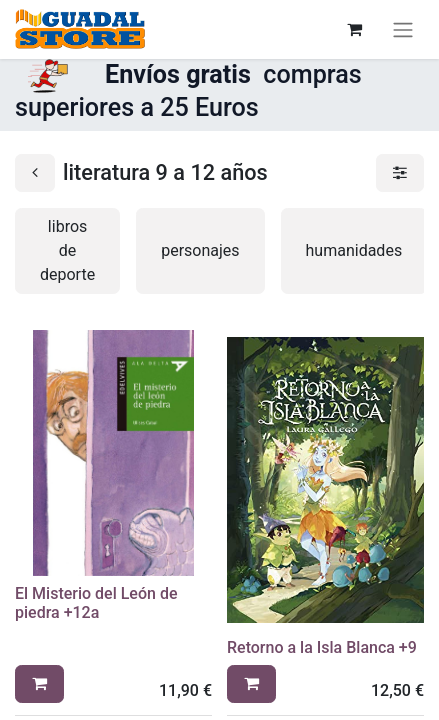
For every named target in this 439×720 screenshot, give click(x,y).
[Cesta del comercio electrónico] (354, 29)
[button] (39, 684)
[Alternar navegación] (403, 29)
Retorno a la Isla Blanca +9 (322, 647)
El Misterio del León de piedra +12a (96, 603)
